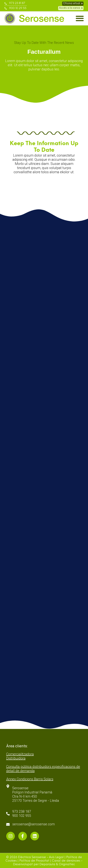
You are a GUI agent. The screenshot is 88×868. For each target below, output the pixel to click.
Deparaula (47, 864)
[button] (80, 18)
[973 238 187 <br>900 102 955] (8, 814)
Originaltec (67, 864)
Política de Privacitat (34, 861)
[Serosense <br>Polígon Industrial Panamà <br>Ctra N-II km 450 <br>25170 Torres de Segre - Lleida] (8, 786)
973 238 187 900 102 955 (22, 814)
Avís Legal (56, 857)
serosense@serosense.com (33, 824)
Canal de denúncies (66, 861)
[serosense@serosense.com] (8, 824)
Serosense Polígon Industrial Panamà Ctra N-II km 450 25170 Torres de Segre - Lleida (36, 794)
